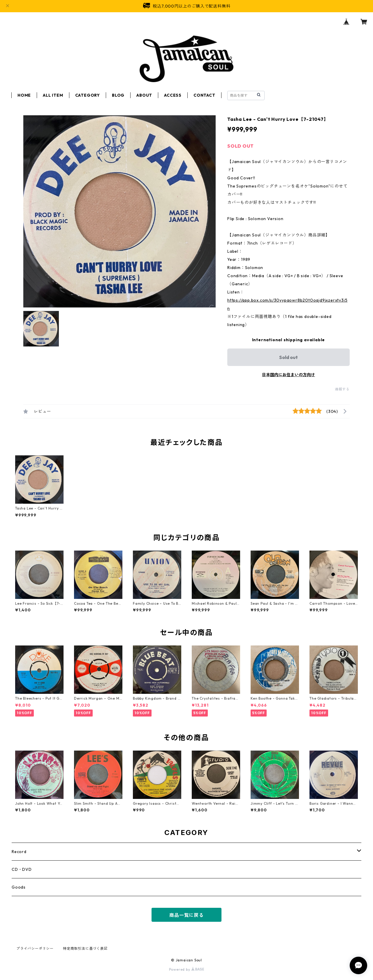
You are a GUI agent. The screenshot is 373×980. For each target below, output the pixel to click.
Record (19, 852)
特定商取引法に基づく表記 (85, 948)
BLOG (118, 95)
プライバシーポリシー (35, 948)
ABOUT (144, 95)
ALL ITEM (53, 95)
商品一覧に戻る (186, 915)
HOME (24, 95)
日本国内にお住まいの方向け (288, 375)
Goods (19, 887)
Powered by (187, 969)
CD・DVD (22, 869)
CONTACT (204, 95)
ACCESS (173, 95)
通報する (342, 389)
